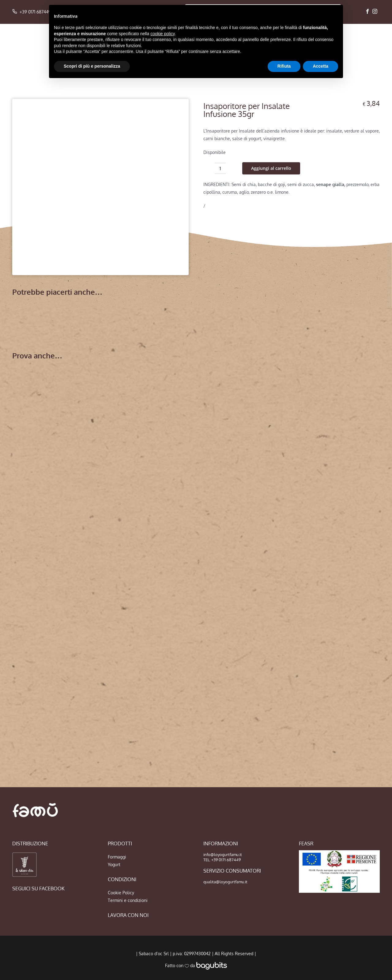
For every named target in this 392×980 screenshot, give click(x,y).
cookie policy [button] (162, 34)
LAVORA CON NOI (128, 915)
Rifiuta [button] (284, 66)
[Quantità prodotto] (220, 168)
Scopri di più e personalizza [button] (92, 66)
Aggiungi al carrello (271, 168)
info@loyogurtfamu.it (223, 855)
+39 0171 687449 (32, 12)
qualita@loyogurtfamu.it (225, 882)
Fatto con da (196, 965)
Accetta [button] (320, 66)
